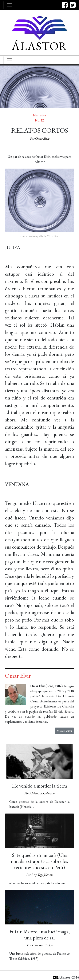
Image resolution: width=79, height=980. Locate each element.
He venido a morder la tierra (39, 786)
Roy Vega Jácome (42, 875)
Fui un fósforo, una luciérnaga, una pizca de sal (40, 935)
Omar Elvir (42, 138)
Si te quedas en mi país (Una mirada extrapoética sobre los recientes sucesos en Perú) (39, 861)
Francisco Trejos (42, 945)
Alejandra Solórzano (42, 793)
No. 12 (39, 120)
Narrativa (40, 115)
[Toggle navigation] (9, 5)
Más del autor (64, 731)
